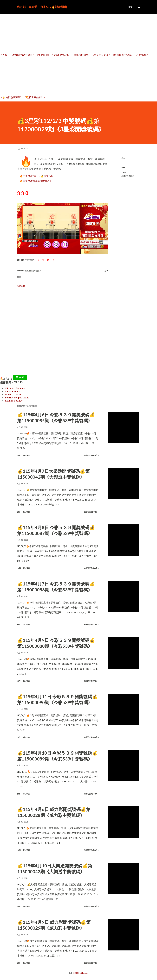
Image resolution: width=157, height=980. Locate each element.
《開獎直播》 (43, 55)
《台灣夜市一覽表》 (123, 55)
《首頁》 (5, 55)
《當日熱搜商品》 (101, 55)
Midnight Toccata (15, 388)
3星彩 (124, 172)
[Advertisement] (78, 32)
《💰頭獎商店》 (47, 176)
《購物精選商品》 (81, 55)
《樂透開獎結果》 (61, 55)
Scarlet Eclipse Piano (17, 398)
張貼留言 (21, 286)
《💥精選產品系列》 (35, 97)
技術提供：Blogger (78, 973)
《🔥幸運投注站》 (27, 176)
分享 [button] (123, 158)
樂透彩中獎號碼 (127, 176)
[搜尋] (130, 7)
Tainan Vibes (12, 391)
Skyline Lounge (14, 401)
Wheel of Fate (13, 394)
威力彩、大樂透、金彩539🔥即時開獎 (42, 7)
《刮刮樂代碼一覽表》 (23, 55)
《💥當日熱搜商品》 (11, 97)
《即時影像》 (142, 55)
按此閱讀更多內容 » (91, 455)
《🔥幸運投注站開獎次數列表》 (35, 181)
